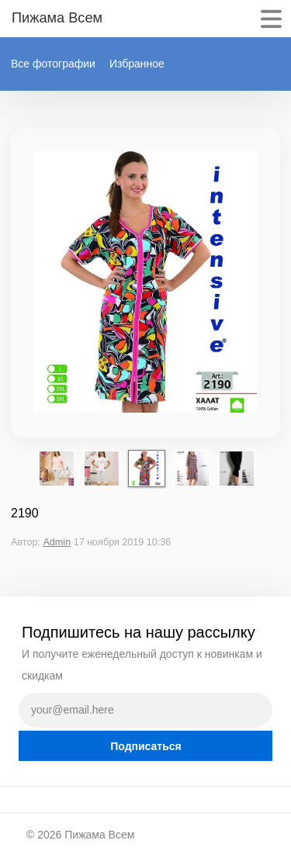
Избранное (137, 64)
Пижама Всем (99, 835)
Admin (57, 542)
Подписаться (146, 746)
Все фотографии (53, 64)
